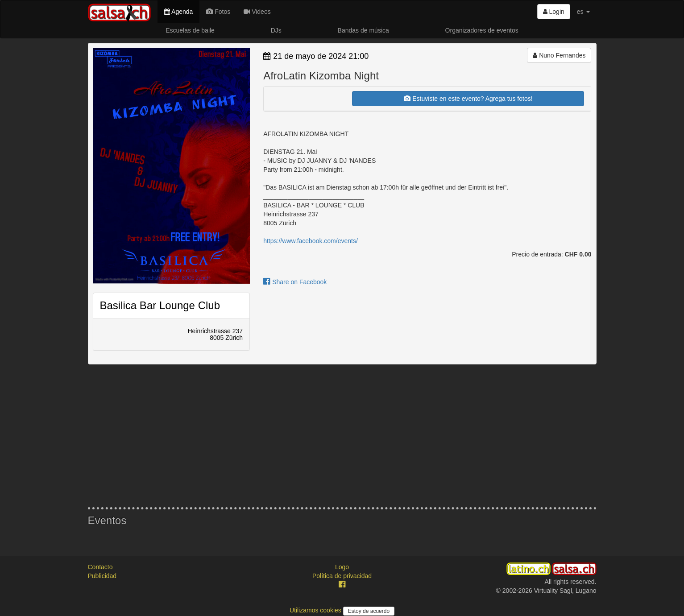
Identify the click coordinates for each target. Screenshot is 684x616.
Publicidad (102, 576)
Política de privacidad (342, 576)
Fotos (218, 12)
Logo (342, 567)
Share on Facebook (295, 282)
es (583, 12)
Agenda (178, 12)
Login (554, 12)
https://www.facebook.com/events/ (311, 241)
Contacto (100, 567)
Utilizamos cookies (316, 610)
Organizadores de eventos (482, 30)
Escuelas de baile (190, 30)
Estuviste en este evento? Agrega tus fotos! (468, 99)
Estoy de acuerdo (369, 611)
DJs (276, 30)
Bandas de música (363, 30)
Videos (257, 12)
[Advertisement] (342, 436)
